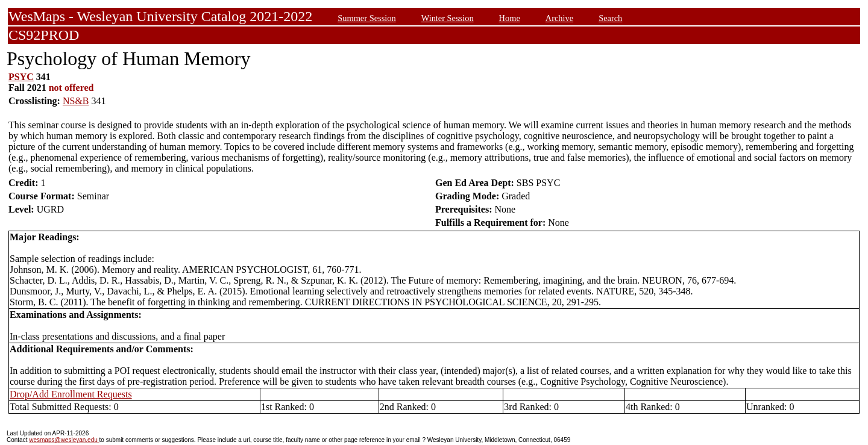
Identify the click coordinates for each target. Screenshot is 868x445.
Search (610, 18)
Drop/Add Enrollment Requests (71, 394)
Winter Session (448, 18)
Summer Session (366, 18)
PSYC (21, 77)
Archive (559, 18)
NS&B (76, 101)
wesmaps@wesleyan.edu (64, 440)
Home (510, 18)
